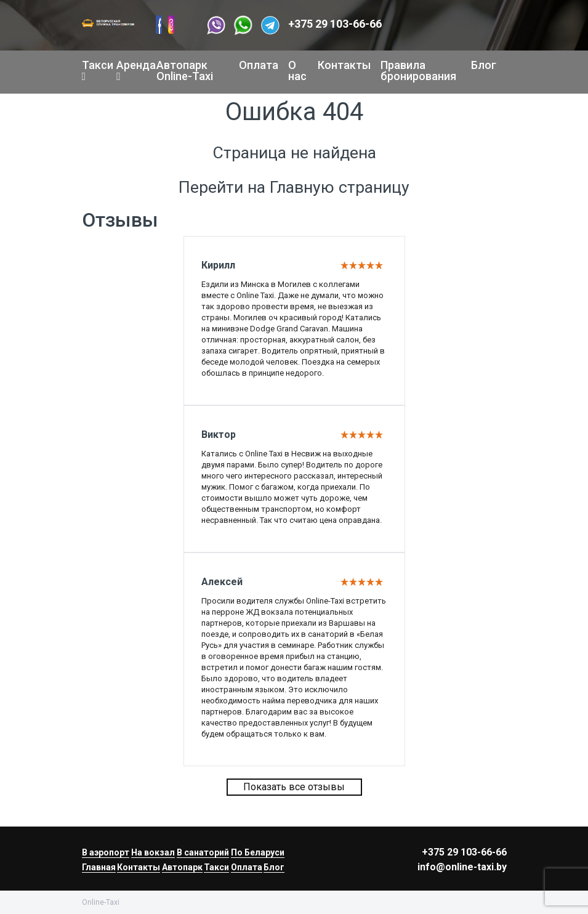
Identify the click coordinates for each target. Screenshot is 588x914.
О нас (297, 71)
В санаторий (203, 852)
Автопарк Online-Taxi (185, 71)
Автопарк (182, 867)
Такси (95, 70)
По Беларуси (258, 852)
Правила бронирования (418, 71)
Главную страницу (340, 187)
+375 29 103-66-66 (335, 24)
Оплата (259, 65)
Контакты (344, 65)
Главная (99, 867)
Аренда (131, 70)
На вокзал (153, 852)
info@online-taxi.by (462, 867)
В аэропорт (106, 852)
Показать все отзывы (294, 787)
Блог (484, 65)
